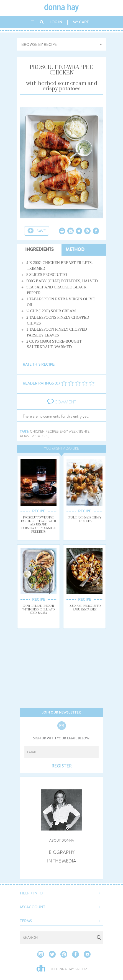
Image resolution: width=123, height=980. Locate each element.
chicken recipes (44, 432)
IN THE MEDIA (62, 861)
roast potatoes (34, 436)
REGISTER (62, 766)
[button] (61, 892)
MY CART (81, 22)
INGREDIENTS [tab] (39, 249)
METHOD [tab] (75, 249)
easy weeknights (75, 432)
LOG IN (56, 22)
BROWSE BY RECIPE (39, 44)
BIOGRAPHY (62, 852)
